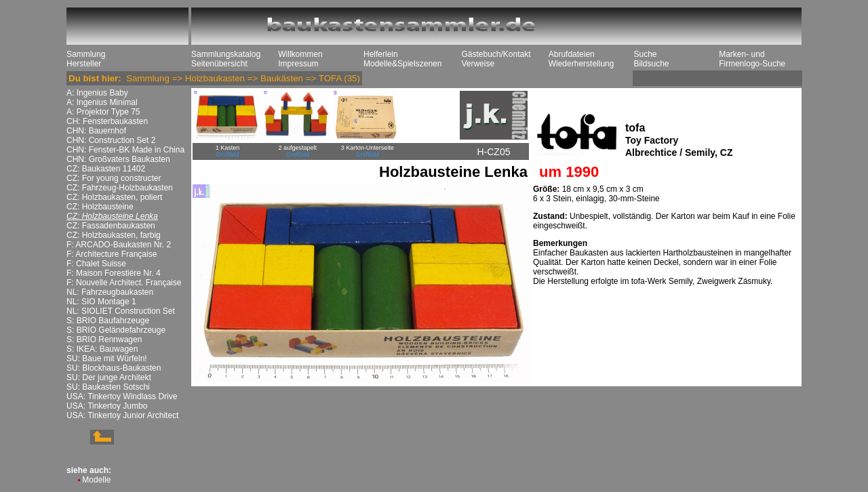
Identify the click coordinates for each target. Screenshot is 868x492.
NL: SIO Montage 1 (101, 302)
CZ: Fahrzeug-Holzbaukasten (120, 188)
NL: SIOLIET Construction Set (121, 311)
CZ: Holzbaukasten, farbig (114, 235)
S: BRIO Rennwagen (104, 340)
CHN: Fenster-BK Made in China (125, 150)
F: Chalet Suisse (96, 264)
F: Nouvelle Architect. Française (124, 283)
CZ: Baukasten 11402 (106, 169)
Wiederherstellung (581, 64)
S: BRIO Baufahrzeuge (108, 321)
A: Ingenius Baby (97, 93)
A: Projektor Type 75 (103, 112)
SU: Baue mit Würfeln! (107, 358)
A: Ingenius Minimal (102, 102)
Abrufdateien (572, 54)
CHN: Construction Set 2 (111, 140)
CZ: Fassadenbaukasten (111, 226)
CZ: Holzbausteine (100, 207)
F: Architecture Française (112, 254)
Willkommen (300, 54)
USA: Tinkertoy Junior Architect (122, 415)
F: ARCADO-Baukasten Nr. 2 (119, 245)
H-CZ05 (493, 152)
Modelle (96, 480)
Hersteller (84, 64)
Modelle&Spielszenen (402, 64)
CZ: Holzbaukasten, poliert (114, 197)
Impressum (298, 64)
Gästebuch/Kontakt (496, 54)
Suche (645, 54)
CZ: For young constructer (114, 178)
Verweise (478, 64)
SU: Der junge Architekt (109, 377)
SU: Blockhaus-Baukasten (114, 368)
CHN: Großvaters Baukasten (118, 159)
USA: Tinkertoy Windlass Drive (122, 396)
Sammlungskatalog (226, 54)
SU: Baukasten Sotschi (108, 387)
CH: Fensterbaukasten (107, 121)
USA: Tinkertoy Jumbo (107, 406)
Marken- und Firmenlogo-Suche (752, 59)
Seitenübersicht (219, 64)
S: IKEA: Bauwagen (102, 349)
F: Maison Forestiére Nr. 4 (114, 273)
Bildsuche (651, 64)
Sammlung (86, 54)
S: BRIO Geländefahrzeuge (116, 330)
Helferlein (381, 54)
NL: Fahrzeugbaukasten (110, 292)
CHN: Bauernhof (96, 131)
